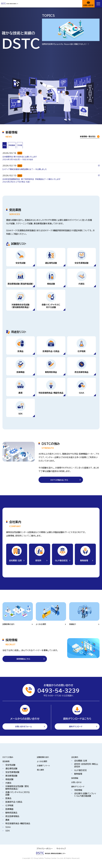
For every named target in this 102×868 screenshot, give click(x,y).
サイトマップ (62, 854)
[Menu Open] (98, 4)
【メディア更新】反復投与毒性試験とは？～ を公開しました (28, 170)
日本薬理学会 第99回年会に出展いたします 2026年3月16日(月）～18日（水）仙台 (22, 159)
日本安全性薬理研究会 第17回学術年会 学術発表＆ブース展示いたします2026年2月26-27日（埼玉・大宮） (36, 182)
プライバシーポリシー (44, 854)
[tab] (19, 146)
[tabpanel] (51, 167)
